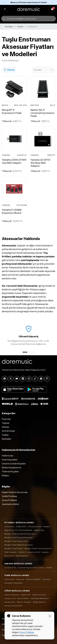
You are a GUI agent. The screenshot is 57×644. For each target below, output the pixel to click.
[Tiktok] (35, 379)
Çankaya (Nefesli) (33, 579)
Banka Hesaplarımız (11, 468)
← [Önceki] (5, 2)
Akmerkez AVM (35, 526)
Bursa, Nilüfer (23, 598)
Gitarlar (5, 427)
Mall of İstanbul (22, 556)
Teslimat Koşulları (10, 471)
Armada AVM (10, 568)
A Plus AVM (9, 526)
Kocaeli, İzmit (10, 602)
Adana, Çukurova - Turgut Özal (17, 595)
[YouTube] (17, 379)
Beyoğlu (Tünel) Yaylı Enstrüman (38, 548)
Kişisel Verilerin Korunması (15, 492)
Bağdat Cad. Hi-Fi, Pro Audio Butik (18, 530)
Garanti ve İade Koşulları (14, 464)
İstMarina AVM (34, 552)
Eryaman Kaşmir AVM (27, 568)
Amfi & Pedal (8, 431)
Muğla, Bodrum (39, 602)
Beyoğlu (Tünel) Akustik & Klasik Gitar (20, 534)
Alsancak (20, 579)
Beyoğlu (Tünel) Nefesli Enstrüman (19, 545)
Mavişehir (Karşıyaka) (14, 583)
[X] (11, 379)
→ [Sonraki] (52, 2)
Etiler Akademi (11, 552)
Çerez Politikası (9, 500)
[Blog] (47, 379)
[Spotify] (41, 379)
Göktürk (22, 552)
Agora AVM (9, 579)
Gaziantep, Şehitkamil (40, 598)
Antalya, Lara (10, 598)
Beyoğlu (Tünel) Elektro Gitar (16, 541)
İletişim (5, 475)
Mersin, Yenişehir (24, 602)
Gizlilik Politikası (9, 496)
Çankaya (46, 579)
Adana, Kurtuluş (39, 595)
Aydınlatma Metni (10, 504)
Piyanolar (6, 419)
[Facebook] (5, 379)
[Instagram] (29, 379)
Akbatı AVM (21, 526)
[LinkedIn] (23, 379)
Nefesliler (7, 439)
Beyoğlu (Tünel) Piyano (14, 548)
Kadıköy (45, 552)
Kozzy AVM (9, 556)
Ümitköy (49, 568)
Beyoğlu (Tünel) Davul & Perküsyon (19, 537)
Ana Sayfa (9, 27)
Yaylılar (5, 435)
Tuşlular (20, 27)
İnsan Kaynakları (10, 460)
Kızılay (41, 568)
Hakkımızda (8, 456)
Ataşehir (47, 526)
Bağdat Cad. (39, 530)
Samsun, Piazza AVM (13, 606)
